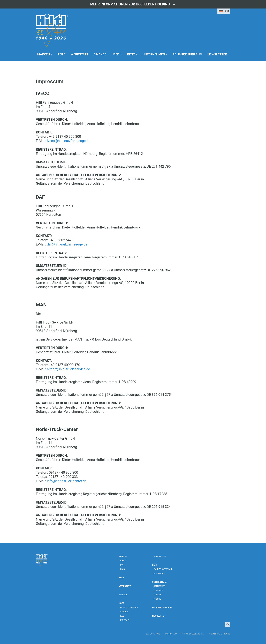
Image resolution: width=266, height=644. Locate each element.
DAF (122, 564)
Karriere (158, 590)
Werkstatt (79, 54)
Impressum (171, 633)
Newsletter (217, 54)
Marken (44, 54)
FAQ (122, 615)
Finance (100, 54)
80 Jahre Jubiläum (188, 54)
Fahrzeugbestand (130, 607)
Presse (157, 598)
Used (115, 54)
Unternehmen (154, 54)
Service (124, 611)
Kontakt (125, 620)
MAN (123, 569)
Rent (131, 54)
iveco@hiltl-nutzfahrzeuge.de (69, 141)
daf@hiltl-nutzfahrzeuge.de (67, 244)
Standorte (159, 586)
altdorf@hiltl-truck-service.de (69, 369)
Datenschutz (153, 633)
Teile (62, 54)
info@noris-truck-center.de (67, 481)
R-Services (159, 573)
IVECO (123, 560)
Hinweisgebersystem (193, 633)
